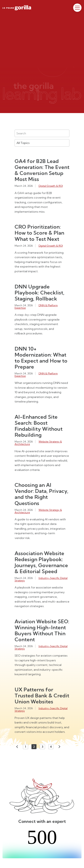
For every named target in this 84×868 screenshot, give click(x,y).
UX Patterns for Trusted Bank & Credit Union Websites (42, 696)
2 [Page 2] (34, 747)
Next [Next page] (59, 747)
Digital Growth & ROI (51, 186)
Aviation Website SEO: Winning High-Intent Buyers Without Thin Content (42, 630)
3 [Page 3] (43, 747)
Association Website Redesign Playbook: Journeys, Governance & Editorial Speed (41, 562)
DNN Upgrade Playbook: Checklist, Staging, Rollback (39, 293)
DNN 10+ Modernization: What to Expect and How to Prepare (41, 358)
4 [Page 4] (51, 747)
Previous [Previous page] (17, 747)
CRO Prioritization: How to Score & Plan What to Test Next (39, 233)
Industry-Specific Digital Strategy (41, 579)
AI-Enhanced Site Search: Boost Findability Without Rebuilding (39, 426)
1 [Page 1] (25, 747)
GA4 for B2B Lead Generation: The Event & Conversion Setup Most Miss (42, 170)
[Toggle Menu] (77, 8)
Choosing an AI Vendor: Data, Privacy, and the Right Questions (41, 494)
